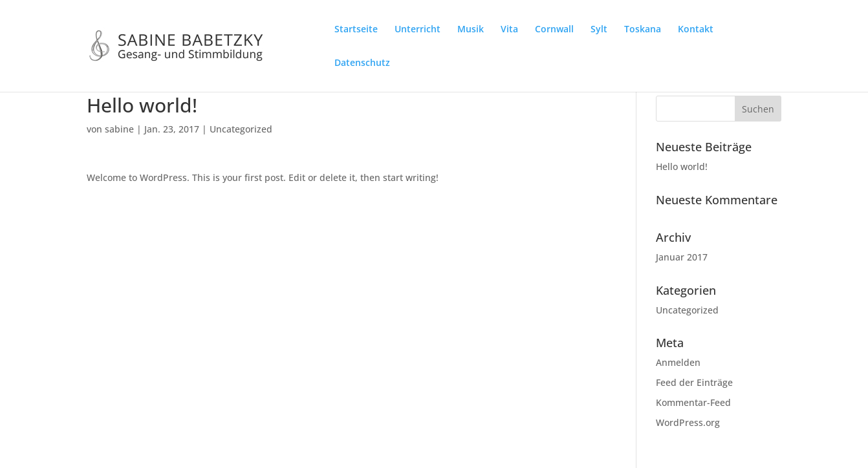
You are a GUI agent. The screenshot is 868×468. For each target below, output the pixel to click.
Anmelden (678, 362)
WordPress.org (688, 422)
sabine (119, 129)
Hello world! (682, 166)
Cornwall (554, 30)
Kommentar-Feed (693, 402)
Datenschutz (362, 63)
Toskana (643, 30)
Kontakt (696, 30)
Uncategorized (241, 129)
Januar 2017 (682, 257)
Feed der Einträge (694, 382)
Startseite (356, 30)
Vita (509, 30)
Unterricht (418, 30)
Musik (471, 30)
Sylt (599, 30)
